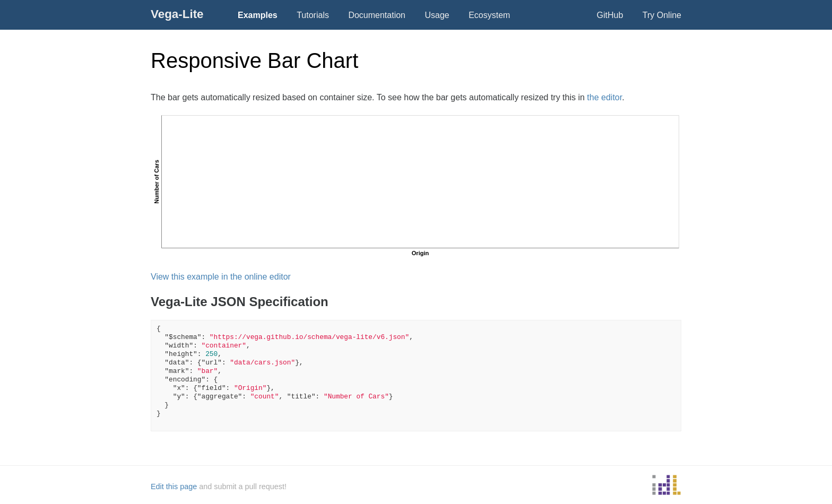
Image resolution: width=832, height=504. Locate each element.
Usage (437, 15)
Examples (258, 15)
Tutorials (313, 15)
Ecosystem (489, 15)
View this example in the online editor (221, 277)
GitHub (610, 15)
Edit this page (174, 486)
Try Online (662, 15)
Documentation (377, 15)
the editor (604, 97)
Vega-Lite (177, 14)
